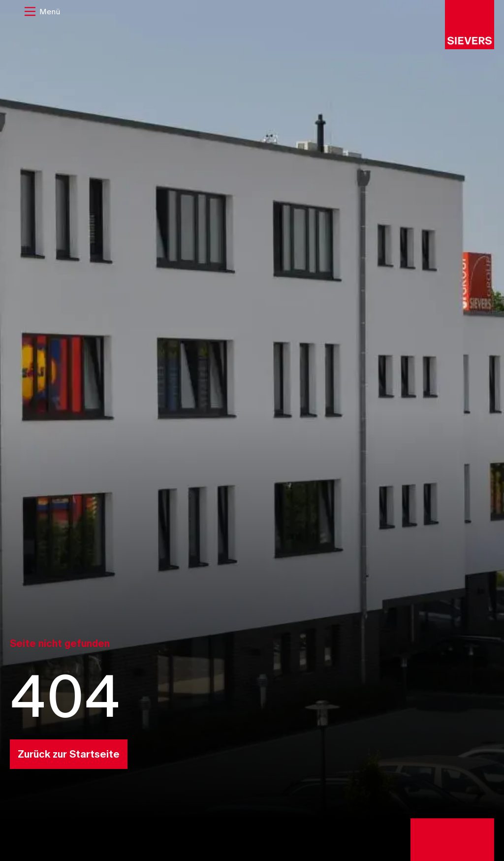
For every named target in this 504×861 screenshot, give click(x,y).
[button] (42, 13)
